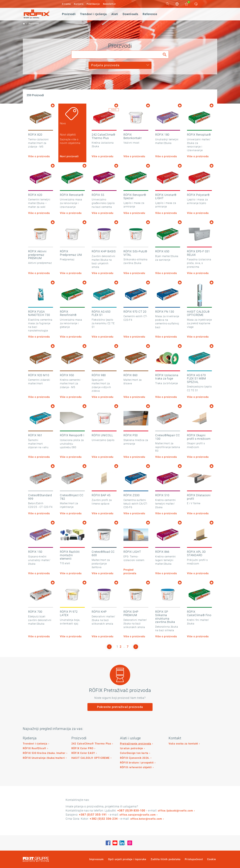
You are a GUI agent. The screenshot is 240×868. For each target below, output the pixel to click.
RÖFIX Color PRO (82, 748)
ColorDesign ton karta (134, 753)
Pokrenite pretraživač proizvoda (120, 707)
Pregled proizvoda (130, 572)
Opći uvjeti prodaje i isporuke (127, 859)
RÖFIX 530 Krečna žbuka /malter (44, 753)
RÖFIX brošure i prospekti (137, 763)
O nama (66, 4)
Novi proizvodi (69, 156)
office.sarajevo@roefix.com (138, 815)
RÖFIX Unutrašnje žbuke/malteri (44, 758)
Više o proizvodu (39, 156)
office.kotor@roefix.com (146, 819)
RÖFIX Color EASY (83, 753)
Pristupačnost (194, 859)
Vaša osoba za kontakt (183, 744)
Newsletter (109, 4)
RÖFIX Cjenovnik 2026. (135, 758)
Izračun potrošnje (131, 748)
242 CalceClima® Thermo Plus (91, 744)
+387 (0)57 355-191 (93, 815)
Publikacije (93, 4)
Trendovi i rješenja (35, 744)
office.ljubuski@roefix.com (175, 811)
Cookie (212, 859)
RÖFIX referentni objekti (136, 767)
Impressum (96, 859)
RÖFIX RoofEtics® (35, 748)
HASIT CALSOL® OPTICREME (91, 758)
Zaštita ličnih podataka (166, 859)
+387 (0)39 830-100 (131, 810)
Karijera (79, 4)
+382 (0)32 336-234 (104, 819)
